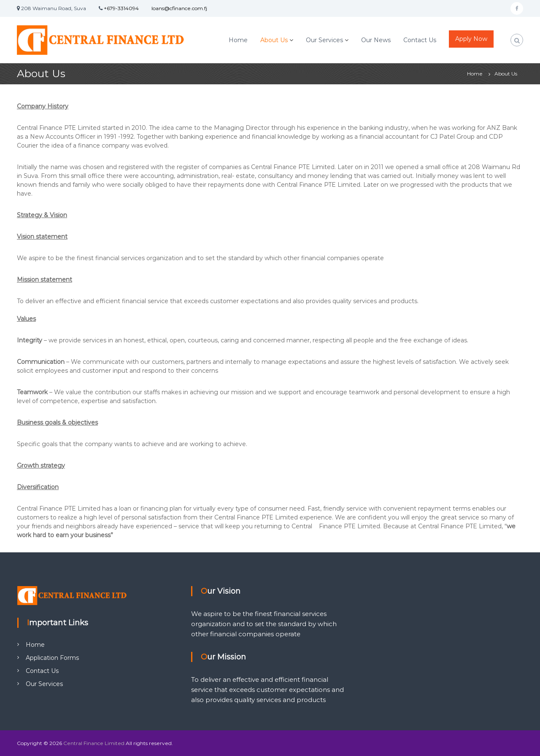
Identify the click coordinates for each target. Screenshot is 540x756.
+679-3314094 (121, 8)
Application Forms (52, 658)
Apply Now (471, 39)
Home (238, 40)
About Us (274, 40)
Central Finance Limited (94, 743)
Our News (376, 40)
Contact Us (420, 40)
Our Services (324, 40)
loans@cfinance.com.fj (179, 8)
